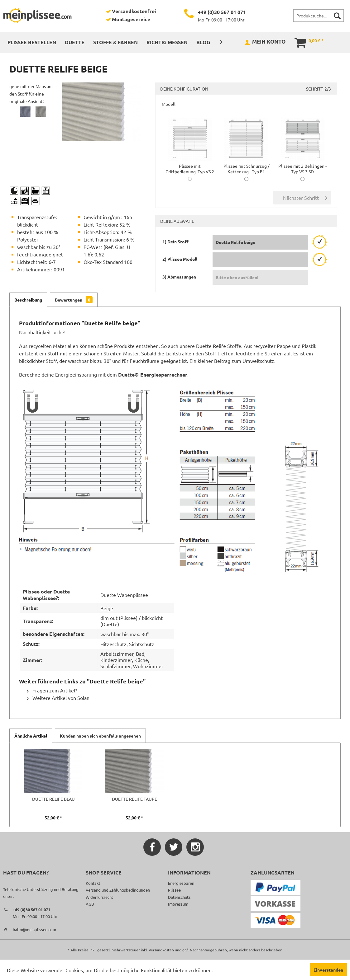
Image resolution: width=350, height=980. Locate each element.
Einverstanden (328, 970)
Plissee (174, 890)
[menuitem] (319, 16)
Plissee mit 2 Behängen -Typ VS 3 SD (302, 166)
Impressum (178, 904)
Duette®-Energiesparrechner (153, 375)
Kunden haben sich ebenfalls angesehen (100, 736)
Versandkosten (161, 950)
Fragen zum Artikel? (52, 690)
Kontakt (93, 883)
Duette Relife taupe (134, 799)
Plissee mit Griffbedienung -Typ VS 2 (190, 166)
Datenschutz (179, 897)
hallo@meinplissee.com (34, 929)
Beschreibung (28, 300)
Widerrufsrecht (99, 897)
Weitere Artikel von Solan (58, 698)
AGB (90, 904)
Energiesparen (181, 883)
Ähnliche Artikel (31, 736)
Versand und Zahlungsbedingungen (118, 890)
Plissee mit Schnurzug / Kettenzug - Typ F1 (246, 166)
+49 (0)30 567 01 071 (222, 12)
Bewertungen (74, 300)
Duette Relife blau (53, 799)
